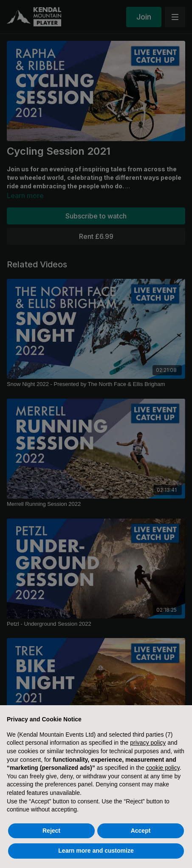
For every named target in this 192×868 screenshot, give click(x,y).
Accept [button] (141, 831)
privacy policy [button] (148, 743)
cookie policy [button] (163, 768)
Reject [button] (51, 831)
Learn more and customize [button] (96, 851)
